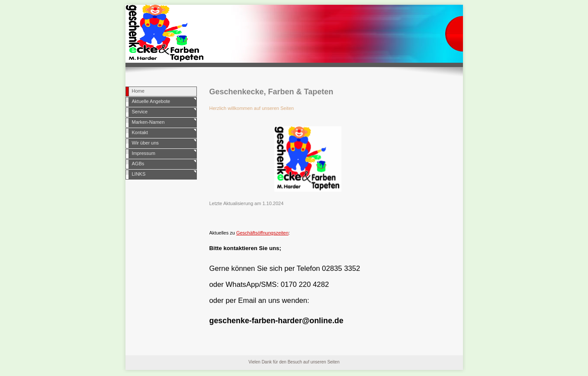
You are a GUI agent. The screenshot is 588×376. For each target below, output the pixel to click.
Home (138, 91)
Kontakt (140, 132)
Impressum (144, 153)
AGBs (138, 164)
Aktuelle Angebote (151, 101)
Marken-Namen (148, 122)
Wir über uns (145, 143)
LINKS (139, 174)
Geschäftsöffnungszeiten (262, 233)
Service (140, 112)
